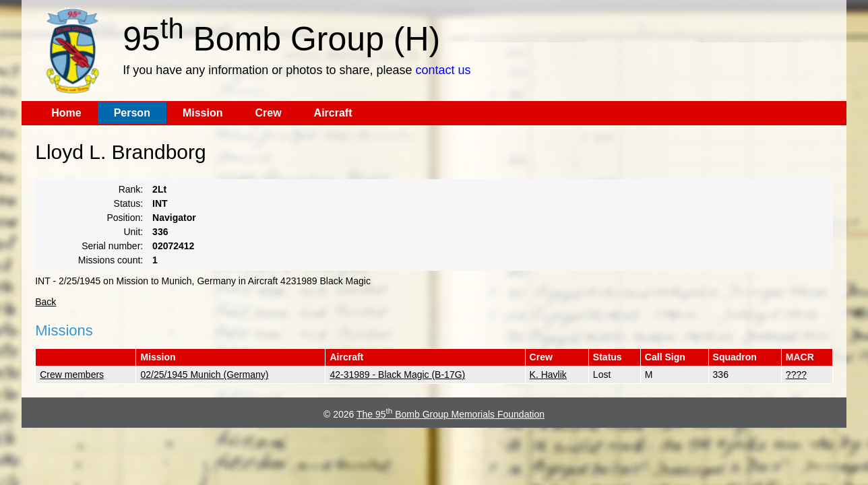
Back (45, 302)
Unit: (133, 232)
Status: (129, 203)
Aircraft (333, 113)
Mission (203, 113)
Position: (125, 218)
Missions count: (111, 260)
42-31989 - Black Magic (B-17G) (397, 375)
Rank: (131, 189)
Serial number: (112, 246)
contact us (443, 70)
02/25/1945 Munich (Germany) (204, 375)
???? (796, 375)
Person (132, 113)
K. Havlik (548, 375)
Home (66, 113)
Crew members (72, 375)
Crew (268, 113)
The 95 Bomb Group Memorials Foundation (451, 414)
